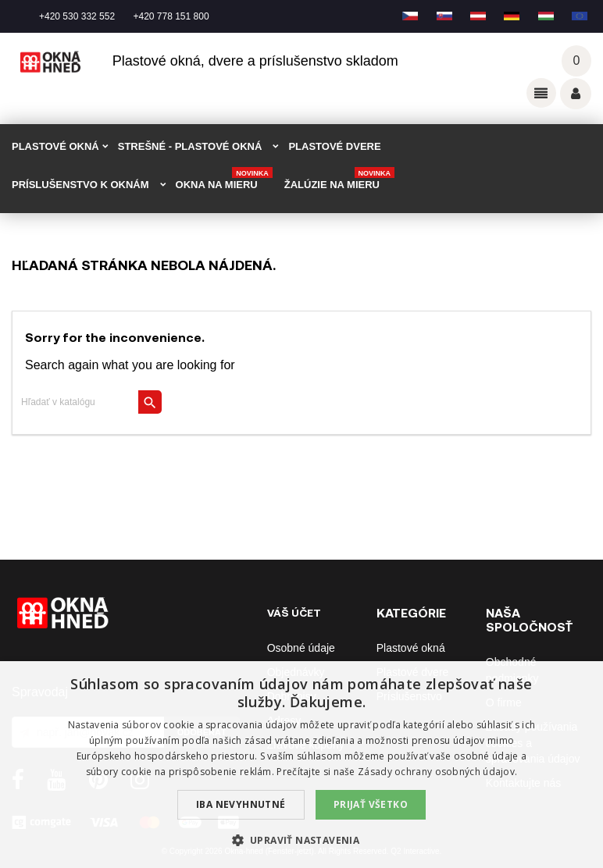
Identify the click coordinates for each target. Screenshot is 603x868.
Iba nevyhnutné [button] (241, 804)
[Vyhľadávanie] (87, 402)
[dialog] (301, 765)
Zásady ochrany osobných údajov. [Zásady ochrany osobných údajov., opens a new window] (437, 772)
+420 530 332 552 (77, 16)
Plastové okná (411, 648)
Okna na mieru (224, 180)
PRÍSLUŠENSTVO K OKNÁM (80, 185)
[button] (302, 840)
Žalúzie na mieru (339, 180)
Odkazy (541, 93)
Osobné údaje (301, 648)
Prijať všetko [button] (371, 804)
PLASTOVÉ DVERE (334, 146)
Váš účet (576, 94)
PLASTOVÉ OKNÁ (55, 146)
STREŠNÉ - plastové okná (190, 146)
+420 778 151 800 (171, 16)
